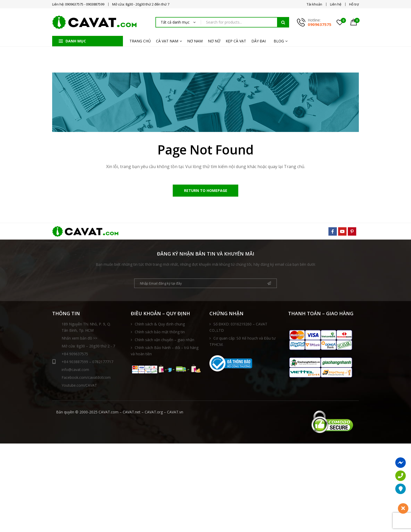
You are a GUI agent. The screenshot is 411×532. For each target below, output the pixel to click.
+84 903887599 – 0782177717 (83, 363)
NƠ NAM (195, 41)
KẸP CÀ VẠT (236, 41)
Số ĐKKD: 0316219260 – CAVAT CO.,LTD (238, 328)
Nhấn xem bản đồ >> (79, 339)
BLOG (279, 41)
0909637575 (320, 24)
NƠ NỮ (214, 41)
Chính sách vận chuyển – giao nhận (164, 341)
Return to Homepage (206, 191)
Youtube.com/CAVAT (79, 386)
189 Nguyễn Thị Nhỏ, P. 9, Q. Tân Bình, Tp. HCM (86, 328)
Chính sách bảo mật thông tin (160, 333)
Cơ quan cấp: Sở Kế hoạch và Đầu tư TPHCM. (242, 342)
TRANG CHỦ (140, 41)
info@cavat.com (75, 371)
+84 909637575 (75, 355)
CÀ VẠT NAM (167, 41)
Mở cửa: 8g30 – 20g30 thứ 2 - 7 (88, 347)
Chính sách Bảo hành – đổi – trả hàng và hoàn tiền (165, 352)
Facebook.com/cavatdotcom (86, 378)
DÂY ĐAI (259, 41)
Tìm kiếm (283, 22)
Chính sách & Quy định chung (160, 325)
